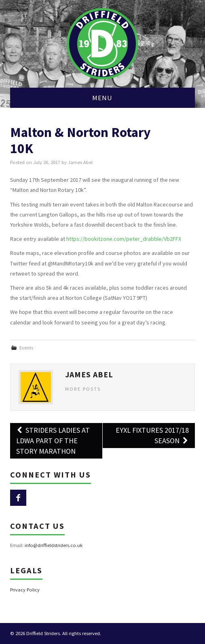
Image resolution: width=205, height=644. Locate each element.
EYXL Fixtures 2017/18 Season (152, 435)
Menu (102, 98)
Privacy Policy (25, 590)
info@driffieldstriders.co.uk (54, 545)
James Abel (80, 162)
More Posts (83, 389)
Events (26, 348)
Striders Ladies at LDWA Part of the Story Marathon (53, 441)
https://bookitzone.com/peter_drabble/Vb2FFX (124, 239)
